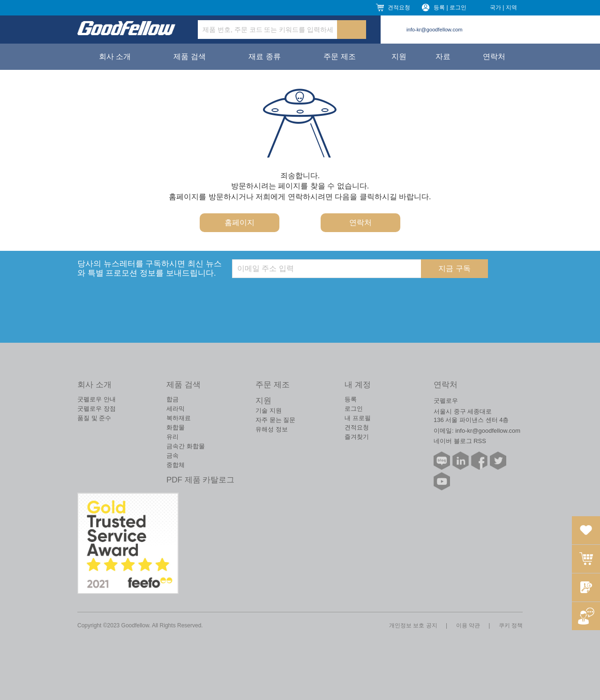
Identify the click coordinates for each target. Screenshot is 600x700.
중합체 (176, 465)
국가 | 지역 (503, 8)
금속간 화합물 (186, 446)
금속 (172, 455)
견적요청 (399, 8)
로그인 (354, 409)
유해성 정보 (272, 429)
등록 (351, 399)
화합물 (176, 427)
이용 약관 (468, 625)
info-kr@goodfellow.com (435, 30)
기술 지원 (269, 410)
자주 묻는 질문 (275, 420)
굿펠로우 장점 (97, 409)
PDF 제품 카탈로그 (200, 480)
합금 (172, 399)
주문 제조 (339, 56)
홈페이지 (240, 222)
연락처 (494, 56)
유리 (172, 437)
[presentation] (303, 296)
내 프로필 (358, 418)
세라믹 (176, 409)
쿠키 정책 (511, 625)
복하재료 (179, 418)
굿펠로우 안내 (97, 399)
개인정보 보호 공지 (413, 625)
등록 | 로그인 (450, 8)
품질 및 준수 (94, 418)
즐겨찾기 (357, 437)
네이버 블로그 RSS (460, 441)
